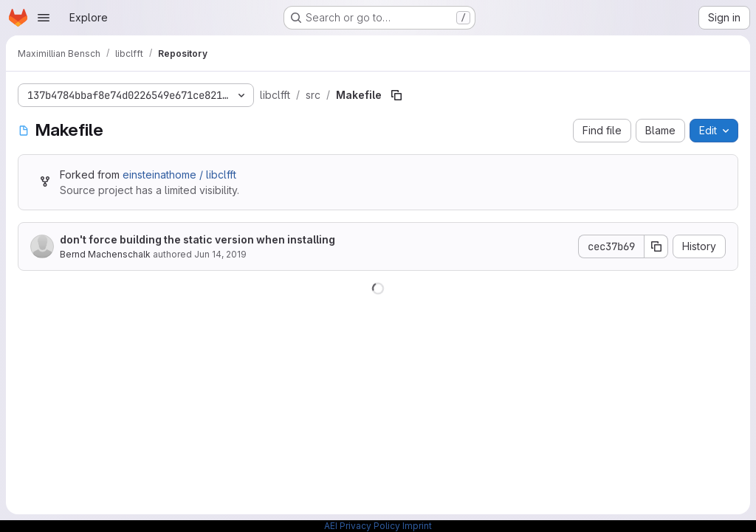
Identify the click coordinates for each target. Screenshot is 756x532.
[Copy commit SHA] (656, 246)
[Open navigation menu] (44, 18)
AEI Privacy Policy (362, 526)
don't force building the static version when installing (197, 239)
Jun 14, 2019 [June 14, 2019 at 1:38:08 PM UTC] (220, 254)
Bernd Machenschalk (105, 254)
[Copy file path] (396, 95)
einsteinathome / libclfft (179, 175)
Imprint (417, 526)
